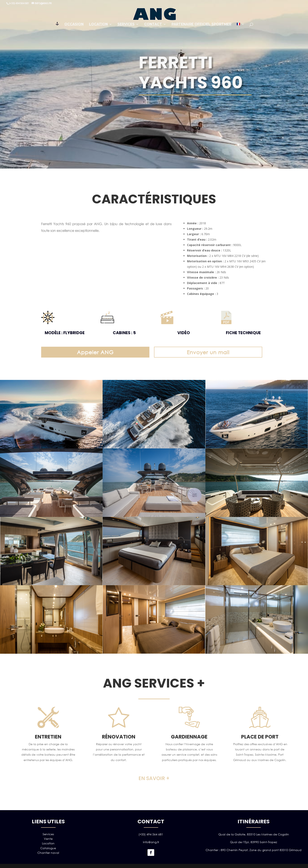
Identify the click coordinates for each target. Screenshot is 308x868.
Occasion (74, 24)
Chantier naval (48, 853)
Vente (48, 839)
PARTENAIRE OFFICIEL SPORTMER (201, 24)
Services (126, 24)
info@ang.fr (151, 842)
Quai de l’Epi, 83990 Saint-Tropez (254, 842)
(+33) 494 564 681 (151, 834)
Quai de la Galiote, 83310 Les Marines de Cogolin (254, 834)
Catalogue (48, 848)
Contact (153, 24)
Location (98, 24)
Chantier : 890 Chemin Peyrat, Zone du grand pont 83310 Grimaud (254, 850)
